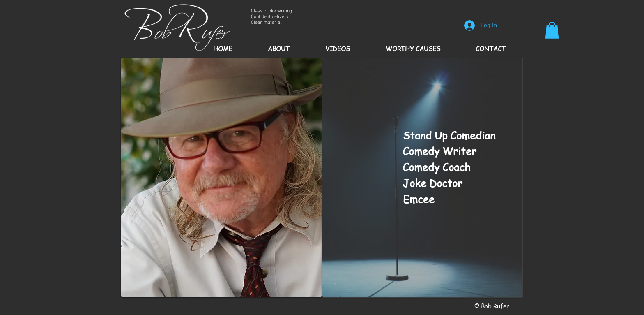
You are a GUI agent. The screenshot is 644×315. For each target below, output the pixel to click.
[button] (552, 30)
